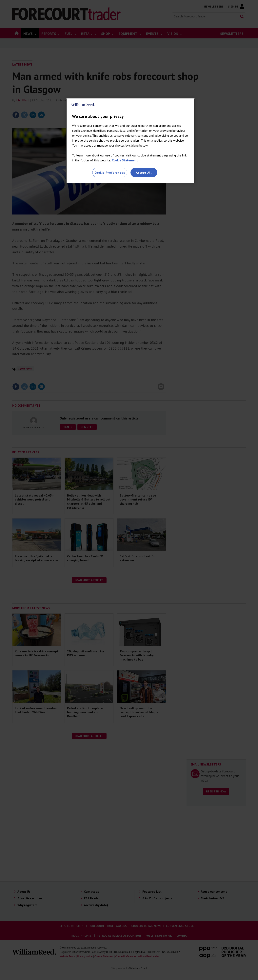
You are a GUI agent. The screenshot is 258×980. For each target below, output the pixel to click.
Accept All (144, 173)
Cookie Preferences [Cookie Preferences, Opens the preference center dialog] (110, 173)
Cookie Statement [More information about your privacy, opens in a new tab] (125, 160)
